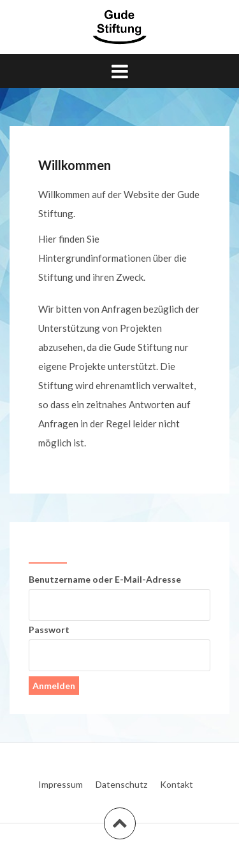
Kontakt (177, 784)
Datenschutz (121, 784)
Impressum (61, 784)
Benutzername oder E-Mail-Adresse (105, 579)
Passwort (49, 630)
